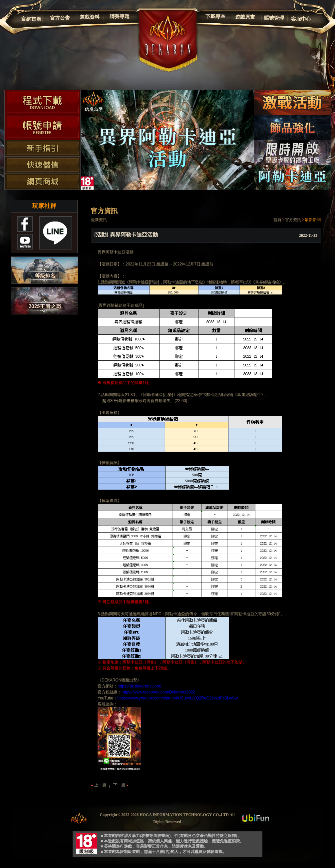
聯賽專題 (120, 16)
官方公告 (60, 18)
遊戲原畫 (245, 17)
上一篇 (99, 785)
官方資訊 (293, 220)
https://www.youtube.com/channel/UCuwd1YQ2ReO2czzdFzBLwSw (177, 698)
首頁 (277, 220)
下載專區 (215, 16)
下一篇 (121, 785)
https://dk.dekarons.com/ (139, 686)
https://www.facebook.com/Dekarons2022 (158, 692)
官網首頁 (31, 19)
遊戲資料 (90, 17)
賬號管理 (274, 18)
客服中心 (301, 19)
